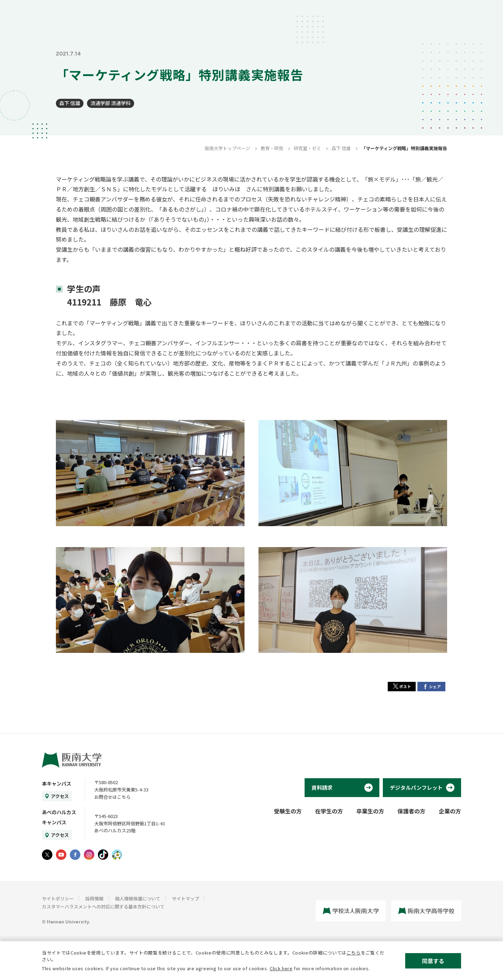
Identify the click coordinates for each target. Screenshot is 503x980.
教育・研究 (272, 148)
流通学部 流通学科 (111, 103)
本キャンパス (57, 783)
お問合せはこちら (112, 797)
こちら (354, 953)
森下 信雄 (70, 103)
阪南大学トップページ (227, 148)
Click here (281, 968)
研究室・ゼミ (307, 148)
